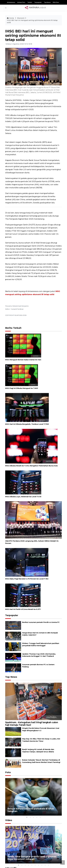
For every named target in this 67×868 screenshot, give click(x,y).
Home (11, 18)
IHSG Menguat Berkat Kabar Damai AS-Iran (23, 360)
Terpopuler (38, 2)
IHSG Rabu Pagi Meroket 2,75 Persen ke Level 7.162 (27, 579)
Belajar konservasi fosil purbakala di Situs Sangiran (31, 810)
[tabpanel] (33, 797)
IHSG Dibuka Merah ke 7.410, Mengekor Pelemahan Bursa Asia (31, 466)
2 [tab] (30, 817)
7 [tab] (38, 865)
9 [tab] (45, 865)
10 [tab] (48, 865)
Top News (47, 2)
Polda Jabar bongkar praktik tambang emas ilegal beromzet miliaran (32, 858)
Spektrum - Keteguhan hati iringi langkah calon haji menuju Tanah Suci (32, 724)
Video (9, 820)
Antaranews (11, 2)
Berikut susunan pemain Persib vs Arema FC (41, 622)
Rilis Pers (56, 2)
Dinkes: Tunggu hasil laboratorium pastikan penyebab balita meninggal (41, 645)
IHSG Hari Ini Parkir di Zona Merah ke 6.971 (23, 609)
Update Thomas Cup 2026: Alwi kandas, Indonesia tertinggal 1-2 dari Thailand (39, 655)
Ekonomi (21, 18)
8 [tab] (42, 865)
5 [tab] (40, 817)
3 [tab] (33, 817)
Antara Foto (21, 2)
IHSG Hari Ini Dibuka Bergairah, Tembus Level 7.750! (27, 424)
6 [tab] (35, 865)
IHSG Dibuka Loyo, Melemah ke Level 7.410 (23, 497)
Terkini (30, 2)
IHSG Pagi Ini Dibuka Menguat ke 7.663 (22, 388)
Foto (8, 772)
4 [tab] (37, 817)
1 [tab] (27, 817)
